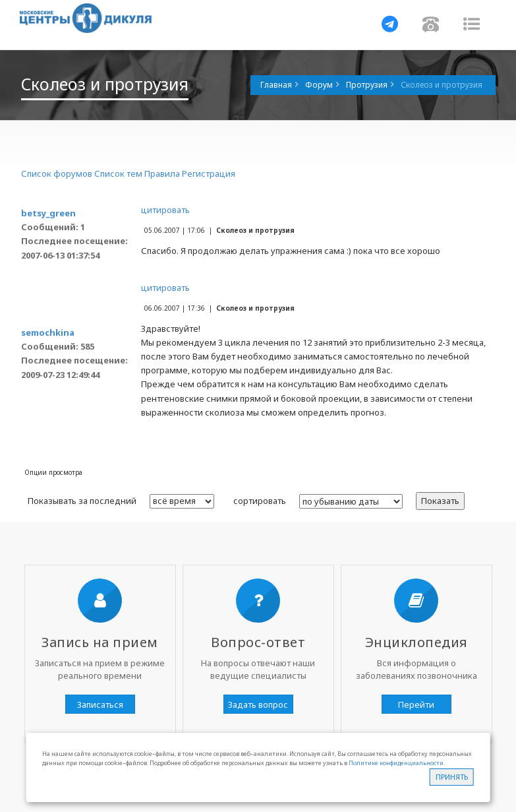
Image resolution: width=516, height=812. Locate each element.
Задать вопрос (258, 704)
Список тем (118, 173)
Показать (440, 501)
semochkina (48, 332)
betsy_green (48, 213)
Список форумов (57, 173)
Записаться (100, 704)
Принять (452, 777)
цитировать (165, 210)
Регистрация (209, 173)
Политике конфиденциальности (396, 763)
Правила (162, 173)
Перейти (416, 704)
